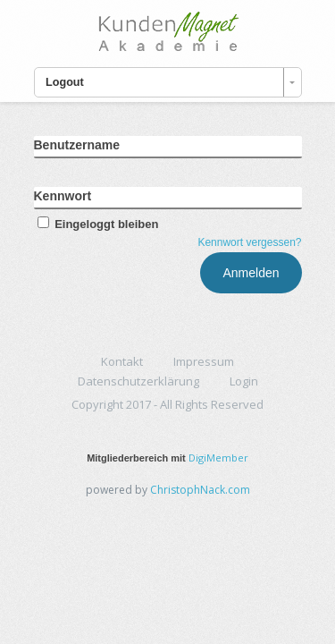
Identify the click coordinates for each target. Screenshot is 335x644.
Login (244, 381)
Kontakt (122, 361)
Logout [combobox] (65, 82)
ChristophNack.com (200, 490)
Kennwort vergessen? (249, 242)
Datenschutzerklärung (138, 381)
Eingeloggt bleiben (96, 224)
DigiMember (218, 458)
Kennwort (63, 196)
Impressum (204, 361)
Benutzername (77, 145)
